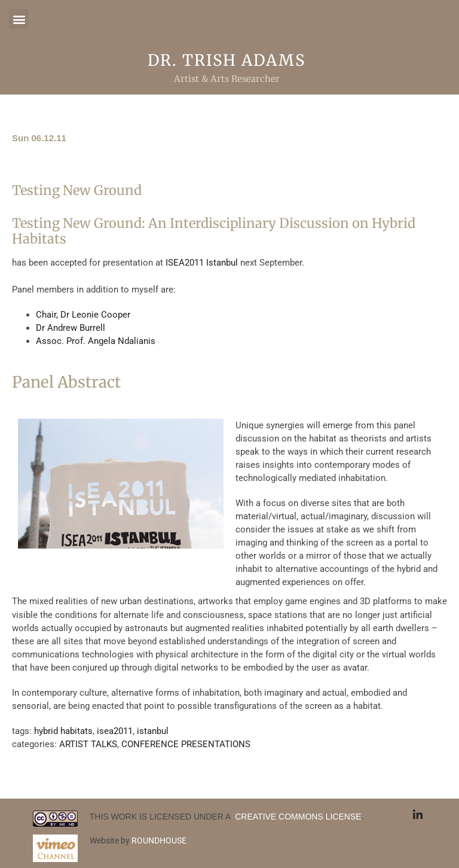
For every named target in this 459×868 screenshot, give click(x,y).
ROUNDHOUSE (159, 840)
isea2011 (115, 731)
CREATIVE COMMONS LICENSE (297, 817)
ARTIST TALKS (88, 744)
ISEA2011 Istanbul (202, 263)
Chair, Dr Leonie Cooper (83, 315)
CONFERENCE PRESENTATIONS (186, 744)
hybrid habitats (63, 731)
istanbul (153, 731)
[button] (19, 19)
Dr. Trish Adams (227, 60)
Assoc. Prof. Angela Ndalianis (96, 341)
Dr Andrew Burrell (71, 328)
